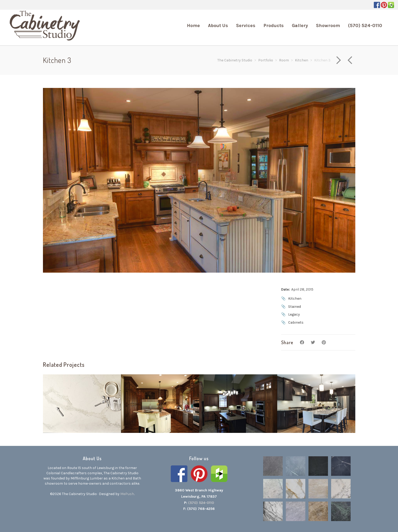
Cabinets (296, 322)
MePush (127, 494)
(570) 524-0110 (201, 503)
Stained (295, 307)
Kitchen (295, 299)
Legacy (294, 314)
